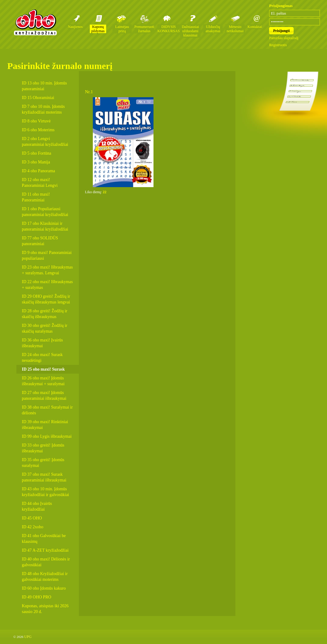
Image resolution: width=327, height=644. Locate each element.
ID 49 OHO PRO (37, 597)
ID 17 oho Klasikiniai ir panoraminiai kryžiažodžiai (45, 226)
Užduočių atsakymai (213, 29)
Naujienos (75, 27)
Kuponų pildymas (98, 29)
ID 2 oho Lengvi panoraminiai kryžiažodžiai (45, 142)
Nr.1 (89, 92)
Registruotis (278, 45)
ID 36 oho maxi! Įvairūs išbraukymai (42, 343)
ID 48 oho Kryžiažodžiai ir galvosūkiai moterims (45, 577)
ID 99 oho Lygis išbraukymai (47, 436)
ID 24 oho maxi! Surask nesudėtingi (42, 358)
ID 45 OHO (32, 518)
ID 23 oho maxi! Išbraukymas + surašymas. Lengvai (47, 270)
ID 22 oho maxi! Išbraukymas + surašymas (47, 285)
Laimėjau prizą (122, 29)
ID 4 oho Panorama (38, 171)
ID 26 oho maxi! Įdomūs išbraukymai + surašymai (43, 381)
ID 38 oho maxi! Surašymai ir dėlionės (47, 410)
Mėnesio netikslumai (235, 29)
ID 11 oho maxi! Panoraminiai (36, 197)
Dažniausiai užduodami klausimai (190, 31)
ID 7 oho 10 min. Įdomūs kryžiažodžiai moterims (43, 109)
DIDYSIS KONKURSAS (169, 29)
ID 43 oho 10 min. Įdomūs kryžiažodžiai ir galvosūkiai (46, 492)
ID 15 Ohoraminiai (38, 98)
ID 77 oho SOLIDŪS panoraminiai (40, 241)
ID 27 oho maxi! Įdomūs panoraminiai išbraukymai (44, 396)
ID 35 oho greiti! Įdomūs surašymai (43, 463)
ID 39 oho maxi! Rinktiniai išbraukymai (45, 425)
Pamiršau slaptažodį (284, 38)
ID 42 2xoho (33, 527)
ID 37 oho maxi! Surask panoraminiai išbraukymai (44, 477)
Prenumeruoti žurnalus (144, 29)
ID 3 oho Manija (36, 162)
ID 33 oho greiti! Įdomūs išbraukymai (43, 448)
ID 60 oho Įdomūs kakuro (44, 588)
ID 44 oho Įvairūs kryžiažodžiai (37, 506)
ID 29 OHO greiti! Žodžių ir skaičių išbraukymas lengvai (46, 299)
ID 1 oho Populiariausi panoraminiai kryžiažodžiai (45, 212)
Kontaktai (255, 27)
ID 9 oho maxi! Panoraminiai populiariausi (47, 255)
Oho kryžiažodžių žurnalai (35, 22)
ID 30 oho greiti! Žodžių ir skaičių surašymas (45, 328)
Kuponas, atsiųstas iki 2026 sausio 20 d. (45, 609)
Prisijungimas (281, 6)
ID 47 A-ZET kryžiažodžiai (45, 550)
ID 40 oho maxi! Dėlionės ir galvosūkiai (46, 562)
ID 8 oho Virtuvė (36, 121)
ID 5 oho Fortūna (37, 153)
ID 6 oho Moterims (38, 130)
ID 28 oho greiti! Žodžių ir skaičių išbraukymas (45, 314)
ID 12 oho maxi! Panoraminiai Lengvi (40, 183)
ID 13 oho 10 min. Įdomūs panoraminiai (44, 86)
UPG (28, 637)
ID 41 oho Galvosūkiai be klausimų (44, 539)
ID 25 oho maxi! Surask (43, 369)
